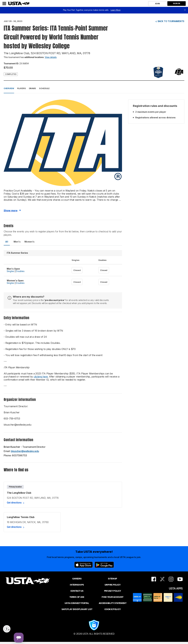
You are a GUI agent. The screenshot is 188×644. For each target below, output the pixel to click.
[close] (185, 10)
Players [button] (22, 88)
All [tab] (7, 242)
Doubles (20, 271)
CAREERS (77, 579)
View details (51, 57)
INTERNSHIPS (77, 585)
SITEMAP (113, 579)
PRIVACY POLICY (113, 591)
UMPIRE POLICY (113, 585)
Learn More (115, 10)
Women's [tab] (29, 242)
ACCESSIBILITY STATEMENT (113, 603)
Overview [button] (9, 88)
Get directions (14, 503)
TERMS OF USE (77, 597)
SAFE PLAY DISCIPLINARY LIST (77, 609)
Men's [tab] (17, 242)
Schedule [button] (44, 88)
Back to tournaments (171, 21)
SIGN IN (177, 3)
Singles (10, 271)
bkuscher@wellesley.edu (25, 451)
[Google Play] (104, 565)
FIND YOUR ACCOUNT (113, 597)
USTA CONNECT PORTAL (77, 603)
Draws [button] (33, 88)
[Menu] (4, 4)
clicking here (41, 377)
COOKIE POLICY (113, 609)
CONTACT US (77, 591)
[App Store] (84, 565)
